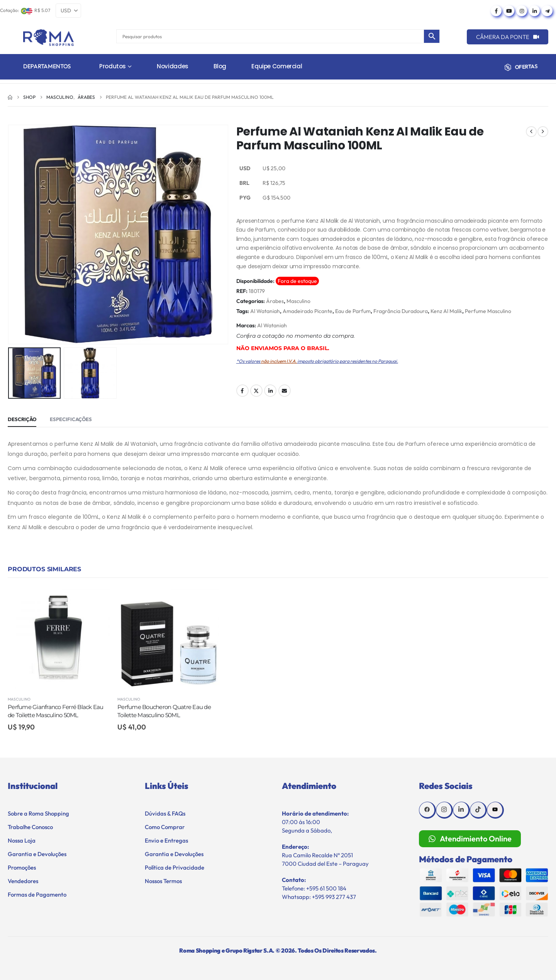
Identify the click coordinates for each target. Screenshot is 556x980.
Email (285, 391)
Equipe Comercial (277, 66)
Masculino (298, 301)
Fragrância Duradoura (401, 311)
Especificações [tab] (71, 419)
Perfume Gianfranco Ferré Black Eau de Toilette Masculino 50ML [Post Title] (56, 711)
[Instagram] (522, 11)
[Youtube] (509, 11)
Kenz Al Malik (446, 311)
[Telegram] (547, 11)
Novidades (173, 66)
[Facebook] (496, 11)
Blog (220, 66)
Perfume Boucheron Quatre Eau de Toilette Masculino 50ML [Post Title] (164, 711)
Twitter (256, 391)
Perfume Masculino (488, 311)
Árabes (275, 301)
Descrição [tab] (22, 419)
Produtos (113, 66)
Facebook (242, 391)
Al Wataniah (265, 311)
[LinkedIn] (534, 11)
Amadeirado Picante (308, 311)
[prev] (531, 132)
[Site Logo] (48, 38)
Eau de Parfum (353, 311)
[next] (543, 132)
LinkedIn (270, 391)
